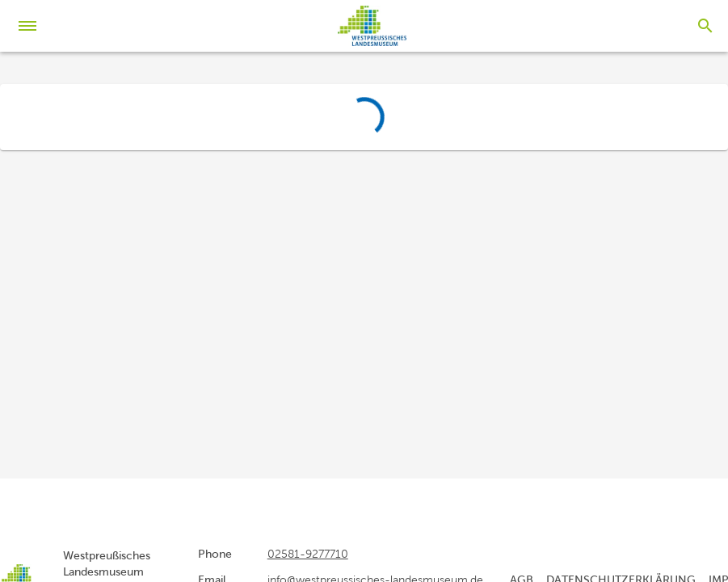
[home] (372, 26)
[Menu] (32, 26)
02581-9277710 (308, 554)
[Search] (705, 26)
